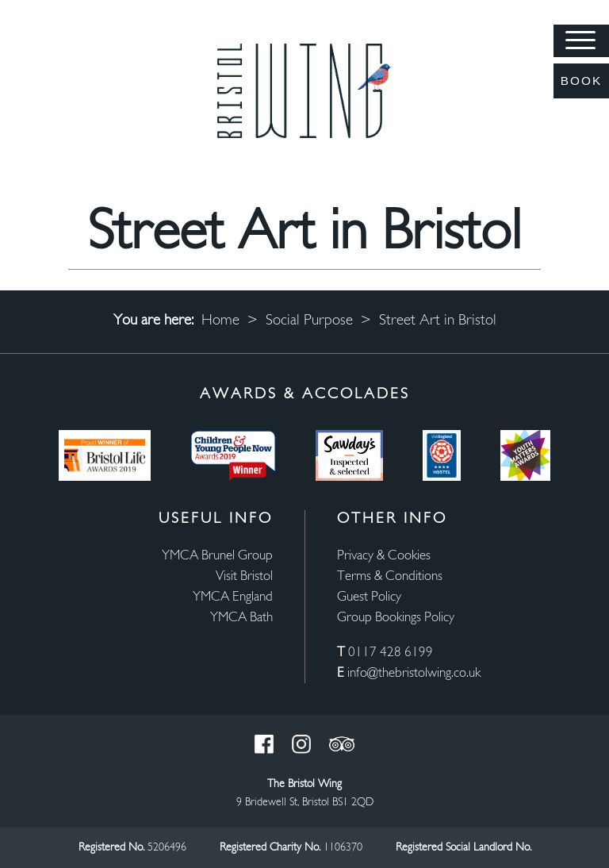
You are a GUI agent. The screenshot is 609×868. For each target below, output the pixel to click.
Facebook (264, 744)
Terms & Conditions (390, 576)
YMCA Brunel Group (217, 556)
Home (220, 321)
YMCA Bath (241, 618)
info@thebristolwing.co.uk (414, 673)
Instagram (301, 744)
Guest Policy (369, 597)
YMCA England (233, 597)
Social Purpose (309, 321)
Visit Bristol (244, 576)
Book (581, 81)
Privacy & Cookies (384, 556)
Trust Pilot (342, 744)
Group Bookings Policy (396, 618)
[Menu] (581, 41)
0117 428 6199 (391, 653)
